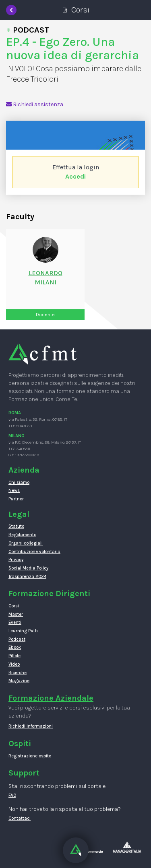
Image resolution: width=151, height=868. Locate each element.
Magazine (19, 681)
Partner (16, 499)
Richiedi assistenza (35, 104)
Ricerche (18, 673)
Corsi (14, 606)
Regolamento (22, 535)
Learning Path (23, 631)
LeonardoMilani (46, 278)
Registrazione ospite (30, 756)
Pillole (14, 656)
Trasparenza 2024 (27, 577)
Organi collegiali (26, 543)
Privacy (16, 560)
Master (16, 614)
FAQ (12, 795)
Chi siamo (19, 482)
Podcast (17, 639)
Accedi (75, 176)
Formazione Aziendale (51, 698)
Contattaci (20, 818)
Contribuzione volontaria (34, 552)
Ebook (15, 647)
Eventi (15, 622)
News (14, 491)
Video (14, 664)
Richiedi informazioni (31, 726)
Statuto (16, 526)
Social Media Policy (28, 568)
